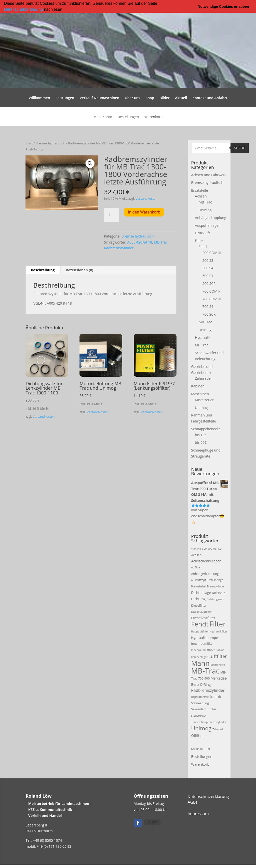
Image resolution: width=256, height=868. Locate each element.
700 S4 (208, 306)
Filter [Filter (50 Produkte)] (218, 623)
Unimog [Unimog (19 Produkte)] (201, 728)
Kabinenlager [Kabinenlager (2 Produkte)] (199, 657)
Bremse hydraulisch (50, 143)
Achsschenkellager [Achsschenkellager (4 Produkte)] (206, 561)
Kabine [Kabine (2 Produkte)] (220, 650)
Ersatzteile (200, 190)
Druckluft (202, 233)
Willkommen (39, 98)
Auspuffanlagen (208, 225)
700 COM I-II (212, 291)
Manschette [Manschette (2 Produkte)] (218, 665)
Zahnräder (204, 378)
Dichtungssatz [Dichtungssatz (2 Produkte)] (215, 599)
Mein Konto (103, 117)
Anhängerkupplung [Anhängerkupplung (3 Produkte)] (205, 574)
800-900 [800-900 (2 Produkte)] (207, 549)
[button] (64, 10)
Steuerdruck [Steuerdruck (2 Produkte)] (199, 715)
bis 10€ (201, 435)
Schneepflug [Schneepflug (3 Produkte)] (200, 703)
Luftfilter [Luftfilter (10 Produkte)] (218, 656)
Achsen (201, 196)
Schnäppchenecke (206, 429)
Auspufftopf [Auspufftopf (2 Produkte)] (199, 580)
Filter (199, 240)
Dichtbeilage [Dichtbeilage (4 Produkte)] (201, 592)
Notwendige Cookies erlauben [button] (223, 7)
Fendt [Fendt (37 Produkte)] (200, 624)
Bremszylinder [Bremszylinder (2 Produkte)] (216, 586)
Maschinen (200, 394)
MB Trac (205, 202)
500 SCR (209, 283)
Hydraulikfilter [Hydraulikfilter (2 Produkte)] (219, 631)
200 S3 (208, 260)
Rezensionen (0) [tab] (79, 270)
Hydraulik (203, 337)
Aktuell (181, 98)
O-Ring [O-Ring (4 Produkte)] (205, 684)
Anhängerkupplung (211, 217)
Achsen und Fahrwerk (209, 175)
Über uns (132, 98)
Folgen (152, 822)
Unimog (205, 210)
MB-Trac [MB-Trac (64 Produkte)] (205, 671)
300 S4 (208, 268)
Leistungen (65, 98)
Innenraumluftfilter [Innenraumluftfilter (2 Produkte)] (203, 650)
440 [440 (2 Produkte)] (193, 549)
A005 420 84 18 (140, 242)
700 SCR (209, 314)
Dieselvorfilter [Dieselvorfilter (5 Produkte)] (203, 617)
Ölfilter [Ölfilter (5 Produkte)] (197, 735)
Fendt (203, 246)
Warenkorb (153, 117)
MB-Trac (161, 242)
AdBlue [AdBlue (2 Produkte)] (196, 567)
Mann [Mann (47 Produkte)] (200, 663)
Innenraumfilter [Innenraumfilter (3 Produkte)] (203, 644)
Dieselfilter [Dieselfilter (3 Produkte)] (199, 605)
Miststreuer (204, 400)
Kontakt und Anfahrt (210, 98)
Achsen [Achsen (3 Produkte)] (196, 555)
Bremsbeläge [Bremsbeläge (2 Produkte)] (215, 580)
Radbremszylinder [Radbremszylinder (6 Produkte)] (208, 690)
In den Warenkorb (144, 212)
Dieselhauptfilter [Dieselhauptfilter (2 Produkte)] (202, 612)
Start (29, 143)
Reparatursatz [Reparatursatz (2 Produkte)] (200, 697)
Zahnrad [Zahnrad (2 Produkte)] (217, 729)
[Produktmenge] (111, 214)
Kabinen (198, 386)
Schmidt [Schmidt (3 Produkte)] (215, 696)
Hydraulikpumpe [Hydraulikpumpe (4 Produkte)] (205, 637)
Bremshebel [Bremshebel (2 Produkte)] (199, 586)
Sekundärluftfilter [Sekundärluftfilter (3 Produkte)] (204, 709)
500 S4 (208, 275)
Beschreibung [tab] (43, 270)
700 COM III (212, 299)
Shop (150, 98)
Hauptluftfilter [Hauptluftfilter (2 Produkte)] (200, 631)
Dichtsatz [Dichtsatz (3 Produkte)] (219, 593)
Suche (240, 147)
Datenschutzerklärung (23, 9)
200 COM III (212, 252)
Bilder (164, 98)
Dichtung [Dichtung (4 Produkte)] (198, 599)
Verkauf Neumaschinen (99, 98)
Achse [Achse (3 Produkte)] (217, 549)
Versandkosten (146, 198)
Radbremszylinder (119, 248)
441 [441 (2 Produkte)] (199, 549)
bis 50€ (201, 442)
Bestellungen (128, 117)
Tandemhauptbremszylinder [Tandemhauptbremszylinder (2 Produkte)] (209, 722)
